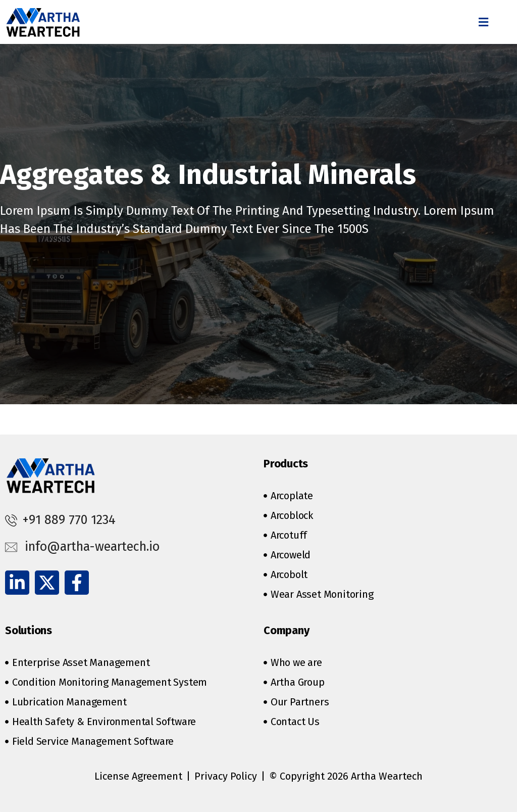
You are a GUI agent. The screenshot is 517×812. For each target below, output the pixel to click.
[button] (483, 22)
